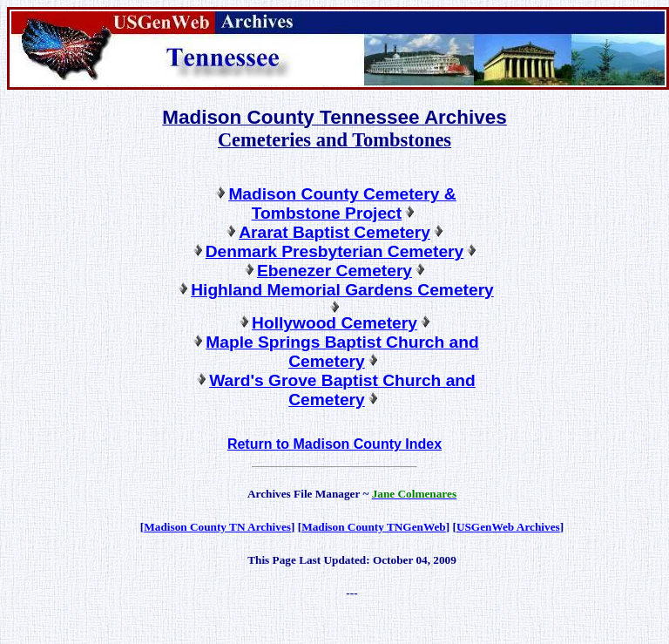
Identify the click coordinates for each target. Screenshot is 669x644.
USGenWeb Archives (508, 527)
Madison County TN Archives (217, 527)
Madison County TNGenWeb (374, 527)
